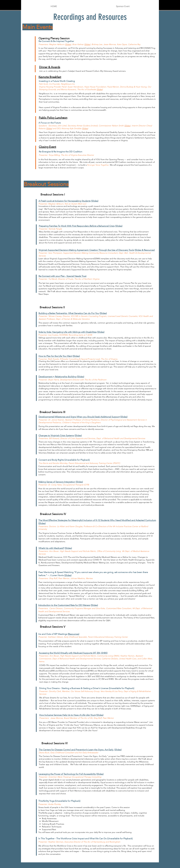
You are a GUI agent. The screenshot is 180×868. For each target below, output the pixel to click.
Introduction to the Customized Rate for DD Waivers (64, 605)
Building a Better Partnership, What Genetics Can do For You (69, 313)
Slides (68, 44)
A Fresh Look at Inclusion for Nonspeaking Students (65, 201)
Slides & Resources (145, 250)
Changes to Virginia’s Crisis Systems (56, 435)
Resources (73, 634)
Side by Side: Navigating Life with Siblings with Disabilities (68, 332)
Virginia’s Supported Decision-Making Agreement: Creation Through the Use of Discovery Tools (86, 250)
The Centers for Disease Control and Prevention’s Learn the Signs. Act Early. (76, 750)
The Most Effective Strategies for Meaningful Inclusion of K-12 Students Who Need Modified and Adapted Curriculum (97, 520)
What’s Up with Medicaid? (51, 548)
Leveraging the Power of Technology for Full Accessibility (67, 774)
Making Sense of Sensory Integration (57, 482)
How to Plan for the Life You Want (55, 356)
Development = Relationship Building (57, 377)
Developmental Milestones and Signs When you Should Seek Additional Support (79, 417)
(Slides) (81, 377)
